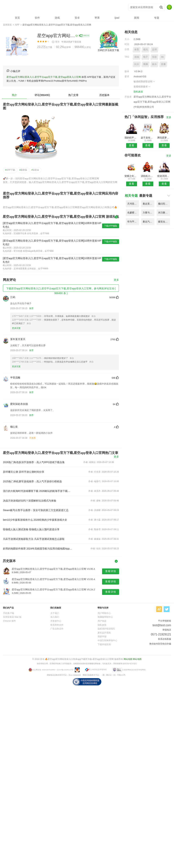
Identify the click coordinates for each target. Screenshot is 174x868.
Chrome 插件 (9, 621)
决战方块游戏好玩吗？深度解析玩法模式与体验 (30, 501)
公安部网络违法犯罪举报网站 (134, 670)
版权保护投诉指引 (106, 629)
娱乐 (154, 64)
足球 (154, 49)
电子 (146, 57)
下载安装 (77, 42)
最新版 (23, 170)
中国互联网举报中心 (107, 641)
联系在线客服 (165, 639)
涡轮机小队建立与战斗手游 (148, 176)
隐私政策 (138, 92)
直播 (163, 64)
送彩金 (35, 170)
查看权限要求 (142, 87)
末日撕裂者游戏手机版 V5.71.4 (164, 213)
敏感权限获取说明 (145, 82)
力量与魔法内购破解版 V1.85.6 (149, 213)
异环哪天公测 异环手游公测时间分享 (24, 472)
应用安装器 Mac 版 (12, 617)
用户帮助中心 (104, 613)
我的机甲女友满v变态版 (131, 138)
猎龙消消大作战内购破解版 (164, 176)
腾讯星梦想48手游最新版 (164, 138)
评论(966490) (42, 95)
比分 (137, 64)
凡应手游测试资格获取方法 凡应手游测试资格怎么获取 (34, 539)
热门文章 (73, 95)
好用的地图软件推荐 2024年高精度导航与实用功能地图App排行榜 (38, 549)
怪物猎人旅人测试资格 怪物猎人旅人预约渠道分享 (31, 529)
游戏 (137, 57)
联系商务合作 (57, 625)
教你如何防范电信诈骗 (160, 644)
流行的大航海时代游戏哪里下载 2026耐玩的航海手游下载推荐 (38, 491)
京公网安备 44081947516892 (44, 670)
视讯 (146, 49)
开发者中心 (56, 621)
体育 (137, 49)
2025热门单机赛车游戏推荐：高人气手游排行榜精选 (32, 481)
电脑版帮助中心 (105, 617)
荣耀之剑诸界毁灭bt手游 (131, 176)
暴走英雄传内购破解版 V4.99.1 (149, 204)
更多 (116, 280)
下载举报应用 (104, 644)
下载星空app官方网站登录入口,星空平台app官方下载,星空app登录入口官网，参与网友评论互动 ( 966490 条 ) (61, 289)
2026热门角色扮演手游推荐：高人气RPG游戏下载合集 (34, 462)
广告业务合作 (57, 629)
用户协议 (102, 621)
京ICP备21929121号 (65, 670)
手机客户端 (9, 613)
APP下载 (10, 170)
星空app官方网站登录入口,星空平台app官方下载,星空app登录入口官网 (56, 7)
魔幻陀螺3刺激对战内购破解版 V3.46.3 (164, 204)
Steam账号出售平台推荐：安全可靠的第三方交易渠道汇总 (36, 510)
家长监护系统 (104, 633)
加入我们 (55, 617)
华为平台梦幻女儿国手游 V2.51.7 (133, 222)
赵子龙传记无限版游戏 (148, 138)
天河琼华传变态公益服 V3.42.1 (133, 204)
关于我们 (55, 613)
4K (162, 57)
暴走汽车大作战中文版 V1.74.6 (149, 222)
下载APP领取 (111, 226)
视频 (146, 64)
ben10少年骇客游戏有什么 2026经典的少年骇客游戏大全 (35, 520)
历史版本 (104, 95)
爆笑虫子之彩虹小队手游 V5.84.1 (164, 222)
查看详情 (111, 571)
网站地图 (128, 659)
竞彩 (154, 57)
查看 (132, 145)
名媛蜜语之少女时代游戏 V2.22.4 (133, 213)
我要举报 (102, 637)
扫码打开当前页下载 (108, 50)
